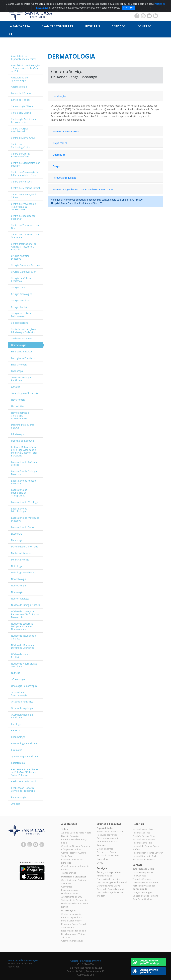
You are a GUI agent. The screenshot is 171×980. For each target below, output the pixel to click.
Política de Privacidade (144, 886)
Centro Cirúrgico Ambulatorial (112, 882)
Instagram (143, 16)
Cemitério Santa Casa (72, 859)
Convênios (67, 887)
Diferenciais (59, 155)
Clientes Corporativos (72, 941)
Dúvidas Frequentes (143, 872)
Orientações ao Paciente (74, 880)
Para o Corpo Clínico (72, 917)
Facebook (137, 16)
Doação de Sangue (142, 892)
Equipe (56, 166)
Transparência (69, 873)
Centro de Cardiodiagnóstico (112, 889)
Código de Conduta (71, 849)
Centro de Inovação (71, 914)
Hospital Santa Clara (143, 829)
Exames (101, 845)
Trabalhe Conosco (142, 879)
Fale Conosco (139, 876)
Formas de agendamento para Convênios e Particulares (83, 189)
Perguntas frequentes (64, 178)
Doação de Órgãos (142, 899)
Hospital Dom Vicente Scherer (148, 853)
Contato (144, 26)
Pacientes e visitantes (74, 877)
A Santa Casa (20, 26)
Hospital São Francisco (144, 839)
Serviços (119, 26)
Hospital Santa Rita (142, 843)
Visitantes (66, 883)
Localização (59, 96)
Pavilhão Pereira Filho (144, 836)
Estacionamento (69, 890)
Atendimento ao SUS (72, 897)
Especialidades (105, 828)
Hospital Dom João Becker (146, 856)
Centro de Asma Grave (108, 886)
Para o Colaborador (71, 921)
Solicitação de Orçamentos (75, 900)
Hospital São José (141, 833)
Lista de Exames (105, 849)
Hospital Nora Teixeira (144, 859)
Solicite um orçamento (108, 838)
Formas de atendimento (66, 131)
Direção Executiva (70, 836)
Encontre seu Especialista (110, 831)
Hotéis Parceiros (70, 893)
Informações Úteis (143, 869)
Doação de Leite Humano (145, 896)
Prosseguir (129, 8)
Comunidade (140, 889)
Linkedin (155, 16)
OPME (100, 863)
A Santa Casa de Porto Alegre (76, 833)
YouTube (149, 16)
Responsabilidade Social (74, 931)
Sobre (65, 829)
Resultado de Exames (108, 855)
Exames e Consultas (57, 26)
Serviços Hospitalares (109, 872)
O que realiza (60, 143)
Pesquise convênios (107, 835)
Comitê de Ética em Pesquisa (76, 846)
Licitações (66, 863)
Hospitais (92, 26)
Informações (69, 911)
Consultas (103, 859)
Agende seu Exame (107, 852)
